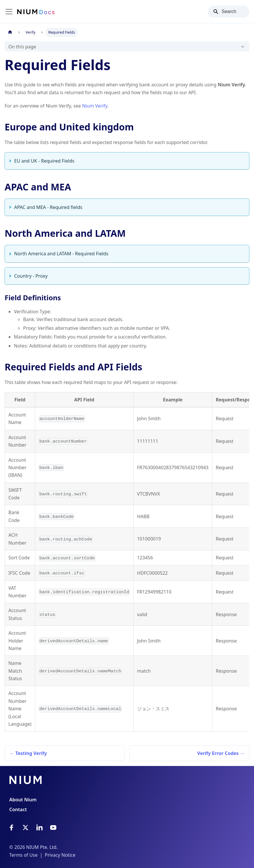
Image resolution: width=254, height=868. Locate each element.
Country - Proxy (31, 276)
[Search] (229, 12)
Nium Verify (95, 106)
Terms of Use (23, 855)
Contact (18, 809)
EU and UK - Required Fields (44, 161)
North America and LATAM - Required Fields (61, 254)
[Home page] (10, 32)
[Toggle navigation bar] (9, 12)
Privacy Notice (60, 855)
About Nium (23, 800)
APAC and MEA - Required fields (48, 207)
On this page (22, 47)
